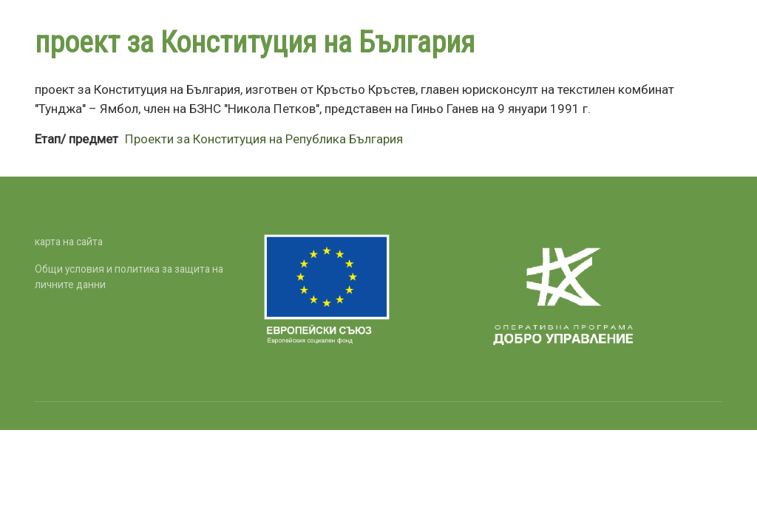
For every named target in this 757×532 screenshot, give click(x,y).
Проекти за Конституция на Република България (264, 139)
